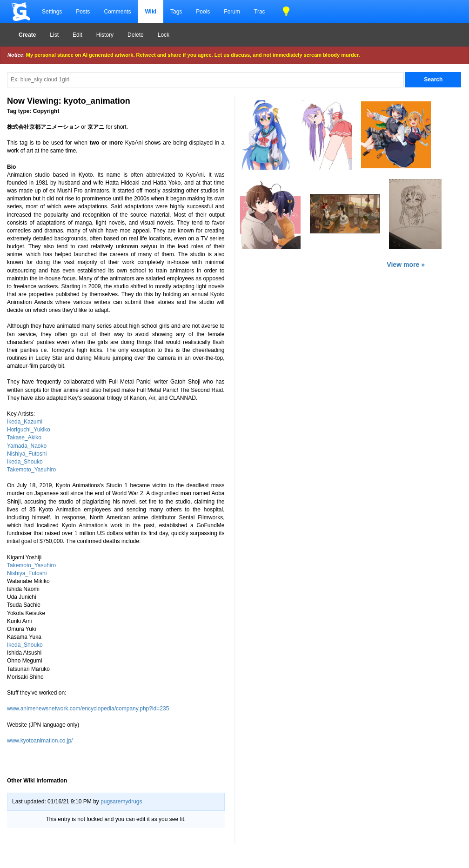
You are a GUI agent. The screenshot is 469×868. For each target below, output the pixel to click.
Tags (176, 12)
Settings (52, 12)
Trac (260, 12)
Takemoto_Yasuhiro (31, 470)
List (54, 35)
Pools (203, 12)
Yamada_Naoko (27, 446)
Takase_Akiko (24, 437)
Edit (77, 35)
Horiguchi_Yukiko (29, 430)
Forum (232, 12)
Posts (83, 12)
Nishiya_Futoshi (27, 454)
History (105, 35)
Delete (136, 35)
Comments (117, 12)
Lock (164, 35)
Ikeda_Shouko (25, 462)
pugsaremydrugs (121, 802)
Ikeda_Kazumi (25, 422)
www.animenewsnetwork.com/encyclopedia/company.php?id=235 (88, 709)
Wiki (151, 12)
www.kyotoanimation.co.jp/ (40, 741)
